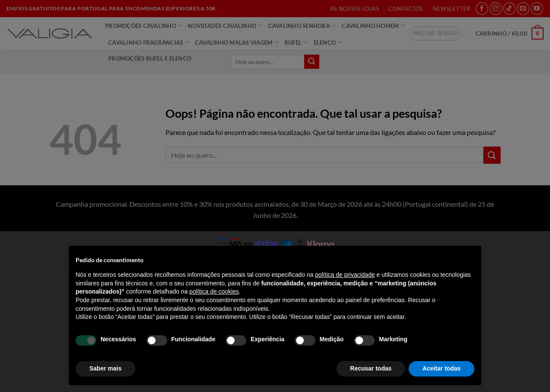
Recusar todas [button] (371, 368)
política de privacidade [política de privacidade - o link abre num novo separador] (345, 275)
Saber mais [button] (105, 368)
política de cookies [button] (214, 291)
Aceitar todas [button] (442, 368)
